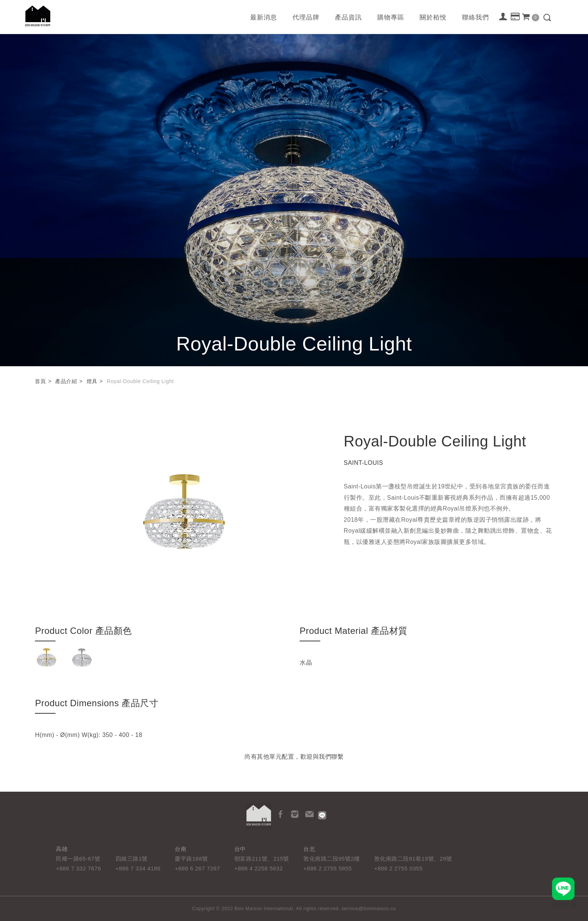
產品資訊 (348, 17)
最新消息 (264, 17)
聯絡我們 (475, 17)
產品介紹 (66, 381)
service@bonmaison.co (369, 908)
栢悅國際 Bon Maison (38, 16)
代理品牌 (306, 17)
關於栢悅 (433, 17)
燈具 (92, 381)
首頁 (40, 381)
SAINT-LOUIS (364, 463)
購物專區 (391, 17)
